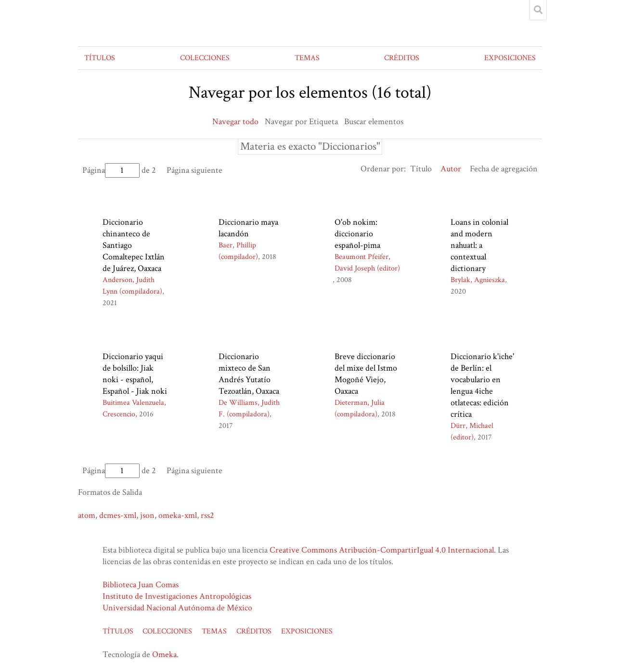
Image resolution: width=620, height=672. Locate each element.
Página (111, 170)
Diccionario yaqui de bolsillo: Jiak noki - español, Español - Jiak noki (135, 374)
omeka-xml (178, 515)
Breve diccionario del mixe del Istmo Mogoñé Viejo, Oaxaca (366, 374)
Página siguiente (194, 170)
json (147, 515)
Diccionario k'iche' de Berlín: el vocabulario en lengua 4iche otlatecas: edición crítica (482, 385)
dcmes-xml (118, 515)
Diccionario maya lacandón (248, 228)
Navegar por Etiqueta (301, 122)
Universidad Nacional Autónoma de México (177, 608)
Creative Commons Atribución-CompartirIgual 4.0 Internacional (382, 550)
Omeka (164, 654)
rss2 (207, 515)
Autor (451, 169)
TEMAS (307, 58)
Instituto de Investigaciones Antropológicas (177, 596)
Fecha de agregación (504, 169)
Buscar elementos (374, 122)
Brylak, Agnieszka (478, 280)
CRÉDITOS (402, 58)
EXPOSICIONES (510, 58)
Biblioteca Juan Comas (141, 585)
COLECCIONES (205, 58)
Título (421, 169)
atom (87, 515)
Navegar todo (235, 122)
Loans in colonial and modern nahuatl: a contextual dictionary (479, 245)
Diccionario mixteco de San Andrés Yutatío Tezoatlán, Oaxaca (249, 374)
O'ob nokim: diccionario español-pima (357, 234)
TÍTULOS (100, 58)
